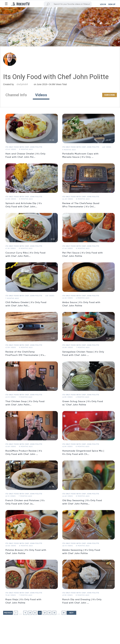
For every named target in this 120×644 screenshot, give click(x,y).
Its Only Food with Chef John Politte (24, 147)
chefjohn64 (22, 84)
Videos (41, 95)
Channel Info (16, 95)
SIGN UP (112, 5)
